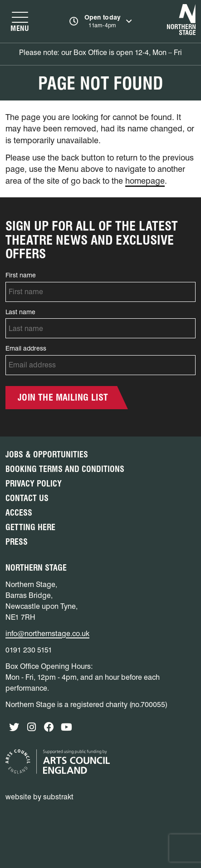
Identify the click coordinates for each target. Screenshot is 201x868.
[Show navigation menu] (20, 21)
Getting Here (30, 527)
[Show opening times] (100, 21)
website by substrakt (39, 797)
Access (19, 513)
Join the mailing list (63, 397)
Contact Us (27, 498)
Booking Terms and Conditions (65, 469)
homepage (145, 181)
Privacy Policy (34, 484)
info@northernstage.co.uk (47, 634)
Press (17, 542)
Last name (20, 312)
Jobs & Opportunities (47, 454)
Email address (26, 348)
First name (21, 275)
